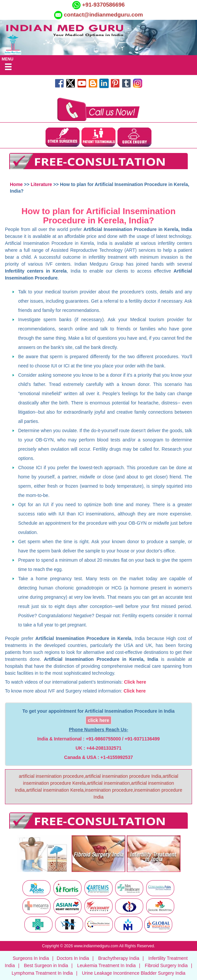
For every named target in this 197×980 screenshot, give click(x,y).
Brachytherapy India (119, 958)
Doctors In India (73, 958)
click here (98, 720)
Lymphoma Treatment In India (42, 973)
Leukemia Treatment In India (106, 965)
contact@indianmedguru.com (104, 15)
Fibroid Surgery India (166, 965)
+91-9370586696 (103, 5)
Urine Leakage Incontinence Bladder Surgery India (134, 973)
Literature (41, 184)
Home (16, 184)
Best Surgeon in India (46, 965)
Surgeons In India (31, 958)
